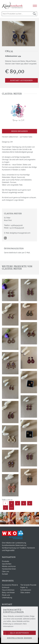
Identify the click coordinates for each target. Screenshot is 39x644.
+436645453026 (17, 225)
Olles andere (25, 593)
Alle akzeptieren (19, 633)
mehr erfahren (20, 131)
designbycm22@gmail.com (20, 233)
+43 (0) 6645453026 (17, 228)
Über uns (6, 571)
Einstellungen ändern (20, 638)
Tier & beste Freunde (28, 585)
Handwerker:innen (9, 569)
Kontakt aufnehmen (22, 80)
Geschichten (7, 564)
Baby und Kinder (8, 593)
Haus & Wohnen (8, 590)
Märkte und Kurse (9, 566)
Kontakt (5, 574)
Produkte (6, 561)
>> (11, 508)
